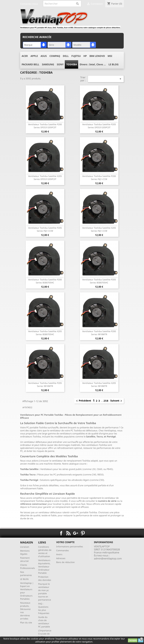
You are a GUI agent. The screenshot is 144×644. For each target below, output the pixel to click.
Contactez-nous (29, 4)
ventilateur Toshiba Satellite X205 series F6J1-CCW (99, 229)
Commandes (63, 550)
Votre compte (65, 542)
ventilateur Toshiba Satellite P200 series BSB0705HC (45, 281)
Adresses (61, 558)
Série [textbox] (51, 45)
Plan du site (26, 623)
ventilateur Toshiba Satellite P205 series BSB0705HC (99, 281)
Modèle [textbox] (77, 45)
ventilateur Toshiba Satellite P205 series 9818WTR (45, 385)
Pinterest (83, 533)
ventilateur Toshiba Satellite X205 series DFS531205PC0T (45, 178)
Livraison (25, 547)
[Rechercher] (62, 4)
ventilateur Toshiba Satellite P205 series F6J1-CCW (45, 229)
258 (106, 401)
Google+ (76, 533)
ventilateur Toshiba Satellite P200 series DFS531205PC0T (45, 126)
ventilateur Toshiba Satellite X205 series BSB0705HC (45, 333)
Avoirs (59, 554)
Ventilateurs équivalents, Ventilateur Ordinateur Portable (44, 567)
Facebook (61, 533)
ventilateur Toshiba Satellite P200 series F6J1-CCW (99, 178)
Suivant (117, 401)
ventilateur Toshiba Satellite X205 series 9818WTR (99, 385)
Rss (68, 533)
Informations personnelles (70, 546)
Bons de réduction (65, 562)
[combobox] (35, 45)
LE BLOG (24, 579)
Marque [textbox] (28, 45)
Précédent (83, 401)
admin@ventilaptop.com (108, 558)
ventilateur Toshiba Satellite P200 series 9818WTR (99, 333)
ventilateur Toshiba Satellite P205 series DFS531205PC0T (99, 126)
